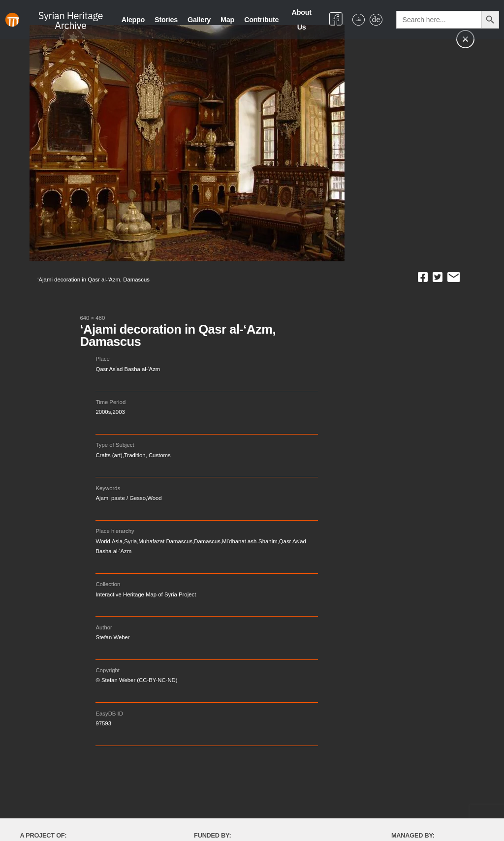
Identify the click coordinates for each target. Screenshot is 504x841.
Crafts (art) (109, 455)
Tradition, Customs (147, 455)
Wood (154, 498)
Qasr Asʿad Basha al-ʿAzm (128, 369)
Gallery (199, 20)
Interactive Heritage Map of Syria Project (146, 594)
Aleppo (133, 20)
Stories (166, 20)
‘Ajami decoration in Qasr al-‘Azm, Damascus (178, 336)
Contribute (261, 20)
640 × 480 (92, 318)
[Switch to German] (376, 20)
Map (227, 20)
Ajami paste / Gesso (121, 498)
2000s (103, 412)
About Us (302, 20)
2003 (119, 412)
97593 (103, 723)
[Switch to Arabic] (359, 20)
